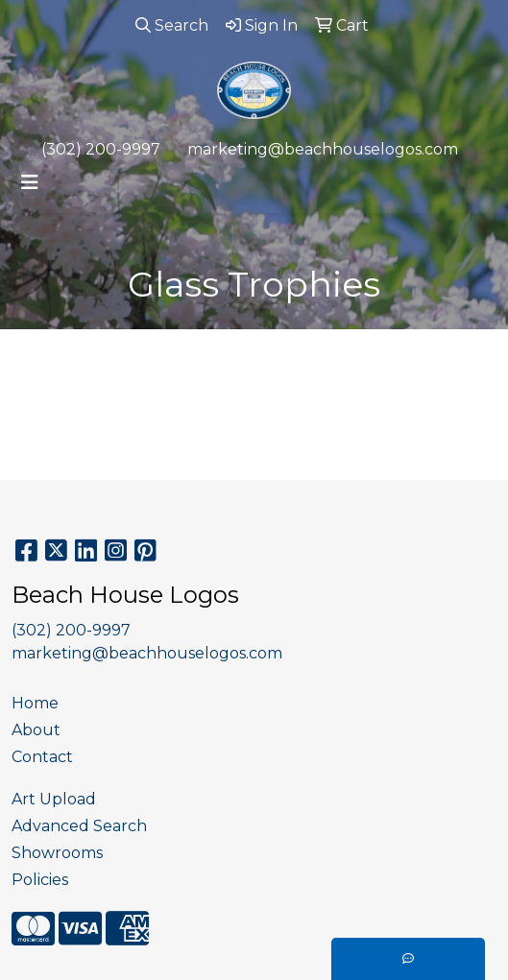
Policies (40, 880)
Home (35, 703)
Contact (42, 757)
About (36, 730)
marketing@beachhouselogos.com (323, 149)
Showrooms (57, 853)
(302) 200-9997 (101, 149)
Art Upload (54, 799)
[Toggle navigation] (30, 182)
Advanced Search (79, 826)
